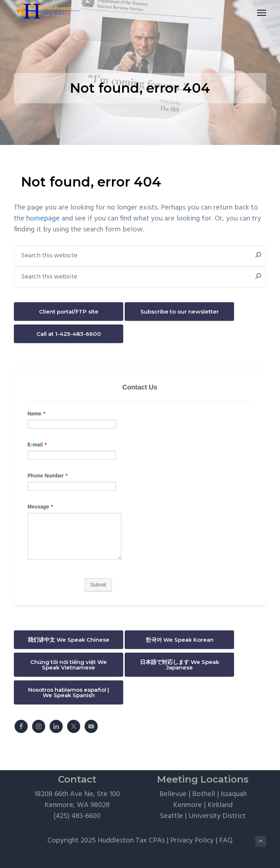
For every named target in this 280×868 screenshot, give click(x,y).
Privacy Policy (192, 841)
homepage (43, 219)
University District (217, 816)
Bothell (204, 794)
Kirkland (220, 805)
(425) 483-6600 (77, 816)
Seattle (172, 816)
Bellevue (173, 794)
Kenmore (188, 805)
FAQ (226, 841)
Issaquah (234, 794)
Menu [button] (258, 13)
